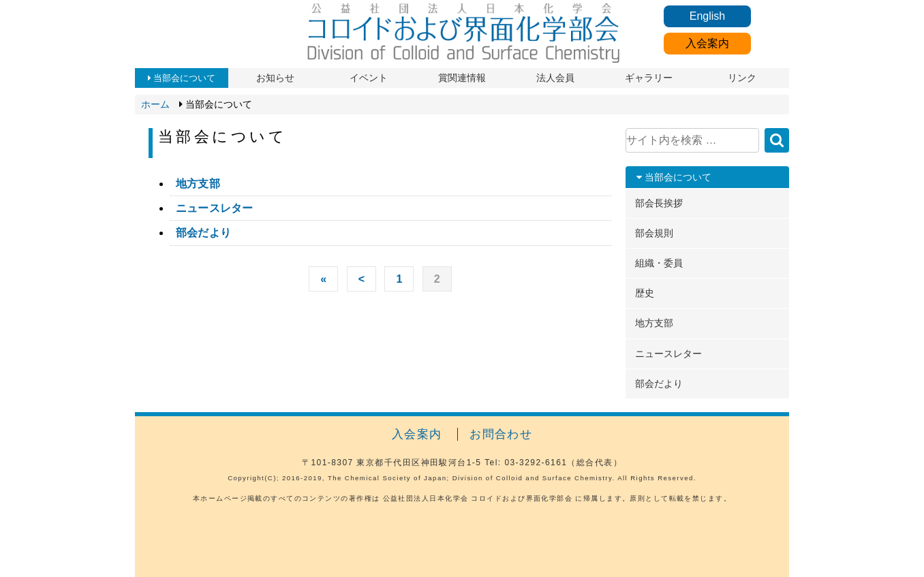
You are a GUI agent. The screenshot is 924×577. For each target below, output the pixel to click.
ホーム (155, 104)
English (707, 16)
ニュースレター (214, 208)
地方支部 (198, 184)
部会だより (203, 233)
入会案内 (707, 43)
